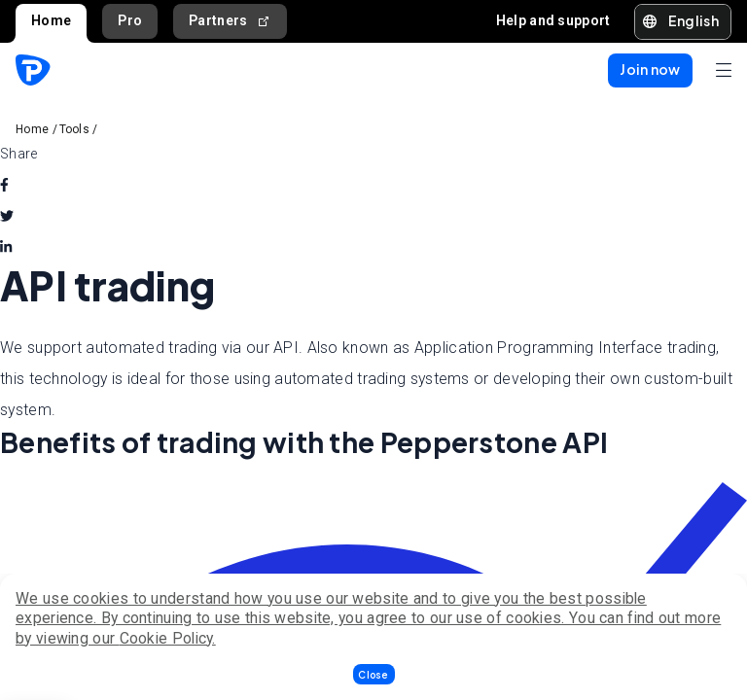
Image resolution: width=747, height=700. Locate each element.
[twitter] (7, 216)
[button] (374, 674)
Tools (75, 129)
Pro (130, 20)
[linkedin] (6, 247)
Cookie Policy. (168, 638)
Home (51, 20)
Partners (230, 21)
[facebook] (4, 185)
